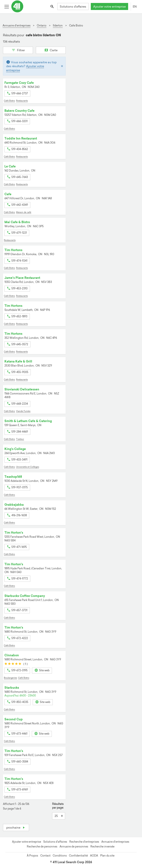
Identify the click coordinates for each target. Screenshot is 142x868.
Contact (45, 856)
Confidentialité (78, 856)
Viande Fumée (23, 411)
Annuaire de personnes (74, 847)
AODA (94, 856)
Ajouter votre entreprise (109, 6)
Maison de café (24, 212)
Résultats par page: (58, 806)
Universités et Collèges (28, 467)
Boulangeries (10, 678)
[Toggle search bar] (52, 6)
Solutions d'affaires (73, 6)
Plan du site (107, 856)
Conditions (60, 856)
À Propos (32, 856)
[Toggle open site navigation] (7, 6)
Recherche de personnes (42, 847)
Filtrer (18, 50)
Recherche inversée (102, 847)
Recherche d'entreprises (84, 842)
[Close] (62, 66)
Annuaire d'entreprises (115, 842)
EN (135, 6)
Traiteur (20, 439)
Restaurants (22, 101)
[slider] (13, 664)
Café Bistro (9, 101)
